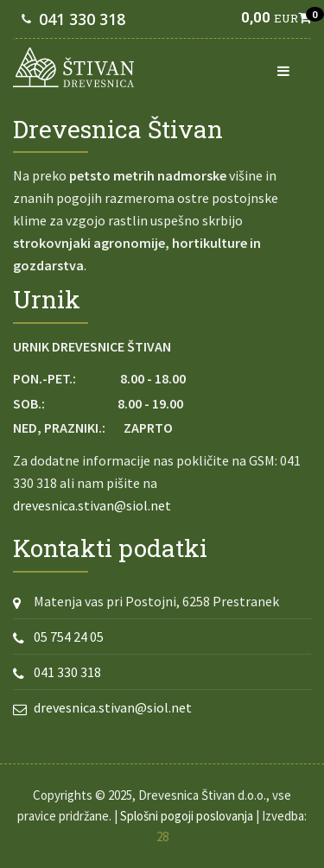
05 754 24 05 (69, 637)
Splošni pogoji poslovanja (187, 816)
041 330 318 (82, 19)
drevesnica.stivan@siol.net (92, 505)
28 (162, 836)
